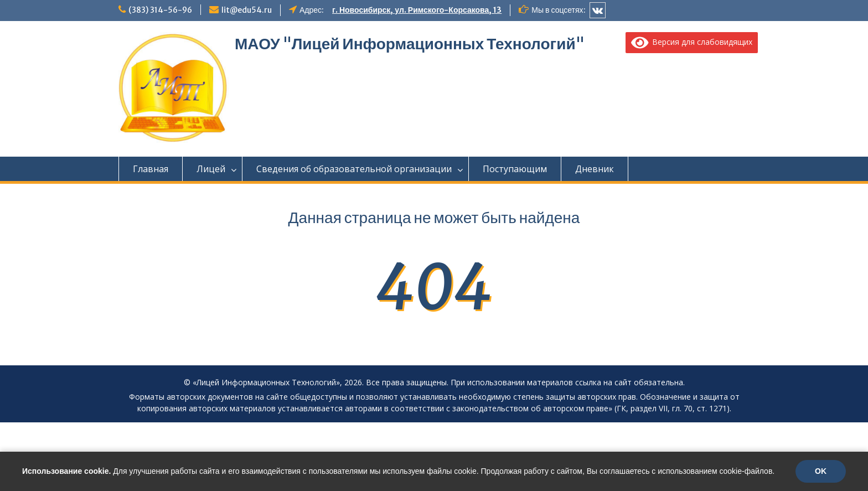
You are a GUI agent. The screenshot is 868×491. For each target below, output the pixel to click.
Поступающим (515, 169)
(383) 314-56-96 (160, 10)
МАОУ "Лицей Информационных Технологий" (410, 44)
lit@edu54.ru (247, 10)
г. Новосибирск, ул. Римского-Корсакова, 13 (417, 10)
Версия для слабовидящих (692, 42)
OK (821, 471)
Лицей (211, 169)
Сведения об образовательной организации (354, 169)
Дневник (595, 169)
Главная (151, 169)
